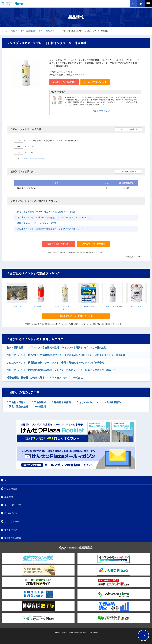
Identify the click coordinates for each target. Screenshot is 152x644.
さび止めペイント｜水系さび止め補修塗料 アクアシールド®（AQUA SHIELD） (54, 218)
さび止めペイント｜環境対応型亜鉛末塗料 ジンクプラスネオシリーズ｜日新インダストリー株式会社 (61, 370)
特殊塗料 (41, 407)
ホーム (5, 31)
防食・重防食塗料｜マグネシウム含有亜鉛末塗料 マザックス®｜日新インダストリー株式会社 (57, 348)
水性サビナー (89, 306)
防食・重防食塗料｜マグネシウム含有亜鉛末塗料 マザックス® (46, 212)
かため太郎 (17, 306)
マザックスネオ (137, 306)
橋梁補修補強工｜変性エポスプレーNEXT (37, 223)
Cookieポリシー (12, 513)
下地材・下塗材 (17, 402)
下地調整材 (40, 402)
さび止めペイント (52, 31)
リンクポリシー (12, 521)
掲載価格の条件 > (129, 172)
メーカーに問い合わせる (95, 82)
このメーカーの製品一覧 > (129, 129)
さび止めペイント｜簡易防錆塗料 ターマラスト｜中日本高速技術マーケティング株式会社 (55, 363)
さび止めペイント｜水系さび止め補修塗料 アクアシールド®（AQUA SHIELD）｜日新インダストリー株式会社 (66, 355)
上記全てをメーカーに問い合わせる (76, 316)
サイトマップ (11, 530)
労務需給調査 (11, 489)
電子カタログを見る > (102, 111)
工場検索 (9, 497)
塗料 (41, 31)
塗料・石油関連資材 (28, 31)
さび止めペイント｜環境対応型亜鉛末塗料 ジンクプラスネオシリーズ (50, 229)
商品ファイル (64, 82)
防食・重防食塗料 (18, 407)
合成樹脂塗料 (113, 402)
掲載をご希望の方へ (14, 538)
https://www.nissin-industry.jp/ (35, 159)
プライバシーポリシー (15, 505)
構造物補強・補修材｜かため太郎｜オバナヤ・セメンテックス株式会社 (45, 378)
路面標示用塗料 (62, 402)
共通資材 (14, 31)
